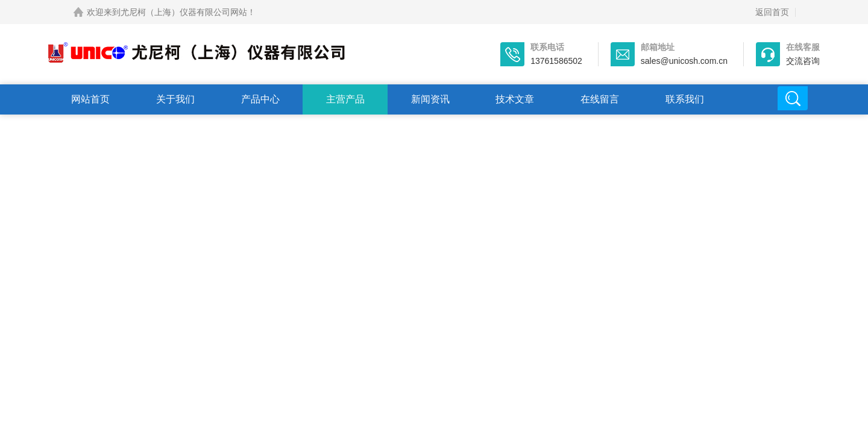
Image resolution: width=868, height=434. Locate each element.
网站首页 (90, 99)
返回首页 (772, 12)
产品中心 (260, 99)
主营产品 (345, 99)
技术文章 (515, 99)
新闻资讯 (430, 99)
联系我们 (685, 99)
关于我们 (175, 99)
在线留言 (600, 99)
